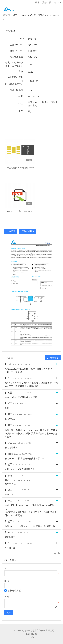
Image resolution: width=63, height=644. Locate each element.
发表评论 (53, 358)
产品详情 (11, 231)
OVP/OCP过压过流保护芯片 (35, 15)
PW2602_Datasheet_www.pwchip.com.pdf (25, 211)
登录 (37, 2)
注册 (44, 2)
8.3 (32, 634)
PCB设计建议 (28, 231)
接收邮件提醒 (13, 591)
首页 (15, 15)
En (60, 2)
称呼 (7, 569)
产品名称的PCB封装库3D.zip (20, 168)
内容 (7, 597)
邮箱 (7, 581)
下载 (29, 160)
